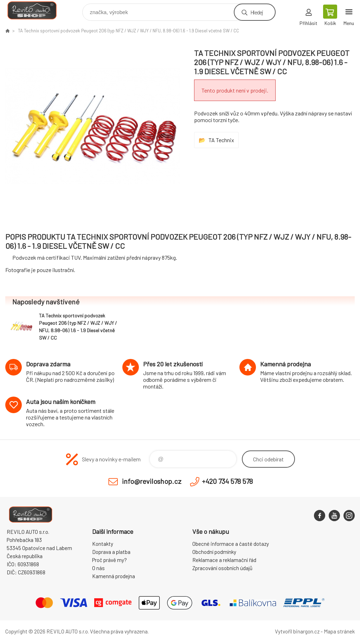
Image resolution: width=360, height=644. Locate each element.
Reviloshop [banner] (36, 10)
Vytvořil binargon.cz (297, 631)
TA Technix (221, 140)
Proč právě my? (110, 560)
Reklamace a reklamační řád (224, 560)
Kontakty (103, 544)
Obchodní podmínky (214, 552)
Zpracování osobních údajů (222, 568)
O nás (98, 568)
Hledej (257, 12)
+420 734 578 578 (227, 481)
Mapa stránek (339, 631)
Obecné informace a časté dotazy (231, 544)
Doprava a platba (111, 552)
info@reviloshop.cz (152, 481)
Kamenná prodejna (114, 576)
